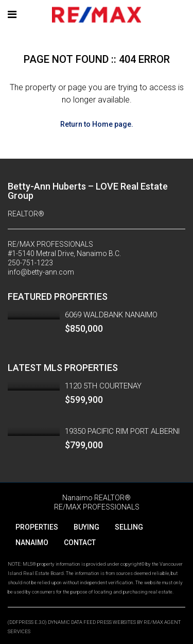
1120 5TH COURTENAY (103, 386)
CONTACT (80, 543)
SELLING (129, 527)
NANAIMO (32, 543)
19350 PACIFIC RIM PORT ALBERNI (122, 431)
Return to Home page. (97, 124)
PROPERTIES (37, 527)
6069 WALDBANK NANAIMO (111, 315)
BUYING (86, 527)
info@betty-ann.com (41, 272)
